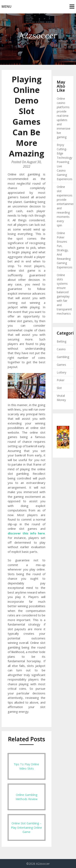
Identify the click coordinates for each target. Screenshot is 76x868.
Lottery (62, 372)
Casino (61, 349)
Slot (59, 388)
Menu (7, 7)
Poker (61, 380)
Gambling (63, 357)
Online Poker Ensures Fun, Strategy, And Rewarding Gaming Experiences (65, 250)
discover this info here (26, 533)
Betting (62, 341)
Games (61, 365)
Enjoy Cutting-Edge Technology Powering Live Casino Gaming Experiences (65, 162)
